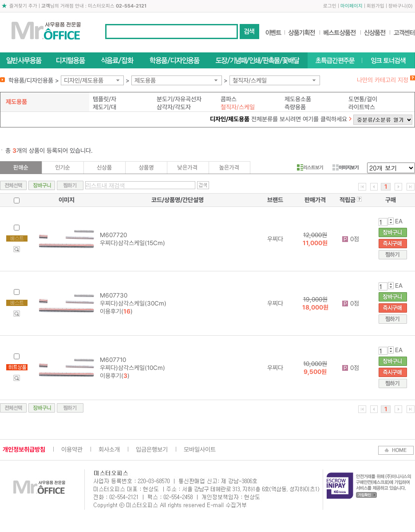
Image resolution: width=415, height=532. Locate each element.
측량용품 (295, 107)
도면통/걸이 (363, 99)
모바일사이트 (200, 449)
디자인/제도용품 (84, 80)
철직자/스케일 (250, 80)
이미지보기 (346, 167)
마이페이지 (352, 6)
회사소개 (109, 449)
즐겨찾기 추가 (23, 6)
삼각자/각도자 (174, 107)
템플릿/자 (105, 99)
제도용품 (145, 80)
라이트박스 (362, 107)
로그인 (330, 6)
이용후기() (116, 311)
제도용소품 (298, 99)
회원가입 (375, 6)
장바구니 (397, 6)
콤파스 (229, 99)
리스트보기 (310, 167)
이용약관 (72, 449)
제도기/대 (105, 107)
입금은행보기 (152, 449)
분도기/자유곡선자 (179, 99)
